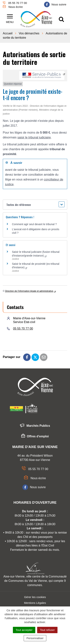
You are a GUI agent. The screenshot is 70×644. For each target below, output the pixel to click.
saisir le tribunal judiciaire (34, 137)
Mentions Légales (35, 603)
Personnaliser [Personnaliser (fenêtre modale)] (35, 638)
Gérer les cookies (35, 597)
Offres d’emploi (35, 436)
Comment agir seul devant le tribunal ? (34, 224)
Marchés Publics (35, 426)
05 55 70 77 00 (23, 329)
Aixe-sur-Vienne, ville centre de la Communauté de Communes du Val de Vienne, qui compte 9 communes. (35, 581)
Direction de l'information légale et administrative (29, 291)
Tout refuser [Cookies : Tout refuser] (47, 630)
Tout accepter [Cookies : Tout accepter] (24, 630)
